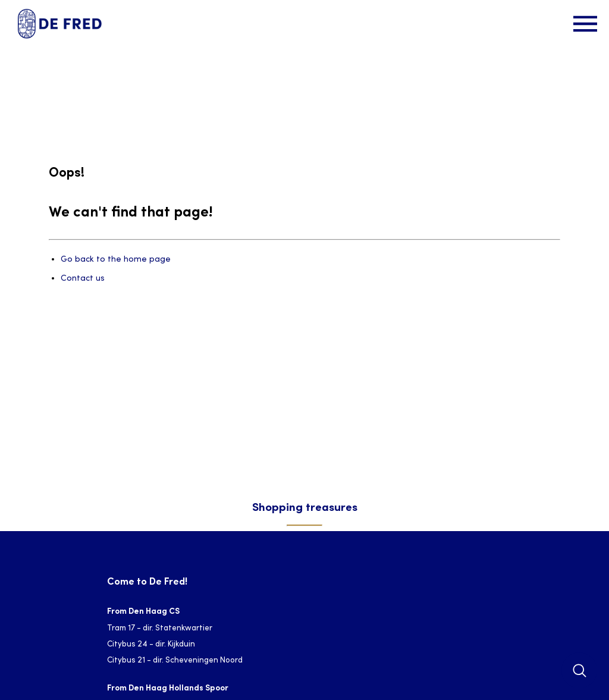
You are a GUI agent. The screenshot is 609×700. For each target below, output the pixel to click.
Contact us (83, 279)
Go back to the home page (116, 260)
